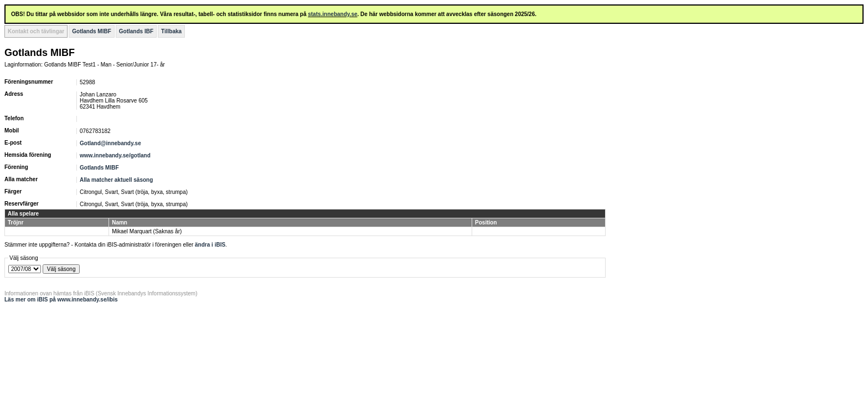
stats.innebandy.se (332, 14)
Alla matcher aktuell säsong (116, 180)
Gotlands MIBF (92, 31)
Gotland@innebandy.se (110, 143)
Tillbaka (171, 31)
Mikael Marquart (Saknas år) (147, 231)
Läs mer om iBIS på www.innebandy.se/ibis (61, 300)
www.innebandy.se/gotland (115, 155)
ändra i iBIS (210, 245)
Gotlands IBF (136, 31)
